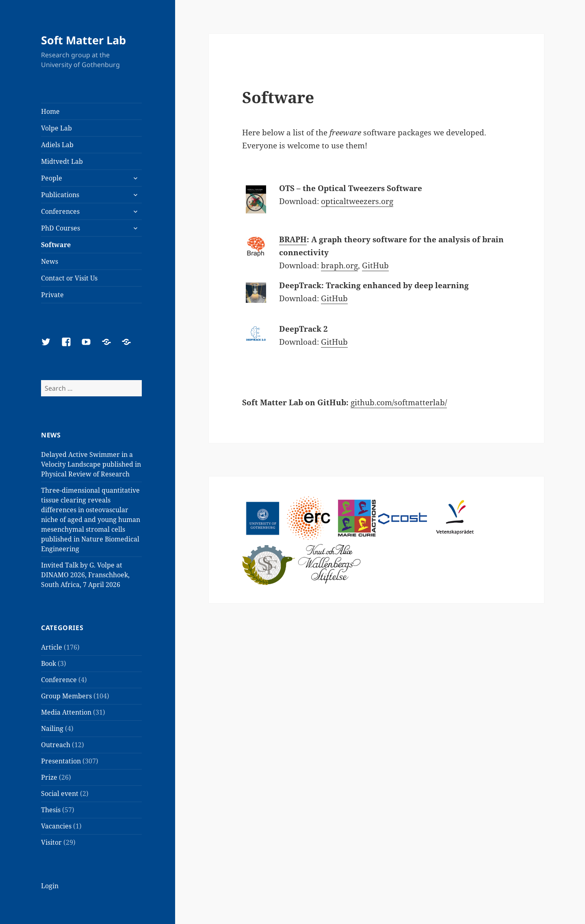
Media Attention (66, 712)
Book (49, 663)
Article (52, 647)
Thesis (51, 810)
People (52, 178)
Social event (60, 794)
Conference (59, 680)
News (50, 261)
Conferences (60, 211)
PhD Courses (61, 228)
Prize (49, 777)
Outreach (56, 745)
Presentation (61, 761)
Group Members (66, 696)
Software (56, 245)
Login (50, 886)
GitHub (375, 265)
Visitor (51, 842)
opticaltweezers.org (357, 201)
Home (50, 111)
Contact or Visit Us (69, 278)
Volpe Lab (56, 128)
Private (52, 295)
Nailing (52, 728)
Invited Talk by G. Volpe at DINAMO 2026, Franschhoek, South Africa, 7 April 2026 (85, 575)
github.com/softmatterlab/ (399, 402)
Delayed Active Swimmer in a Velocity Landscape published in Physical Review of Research (91, 464)
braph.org (339, 265)
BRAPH (293, 239)
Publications (60, 195)
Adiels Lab (57, 145)
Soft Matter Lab (83, 40)
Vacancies (56, 826)
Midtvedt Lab (62, 161)
